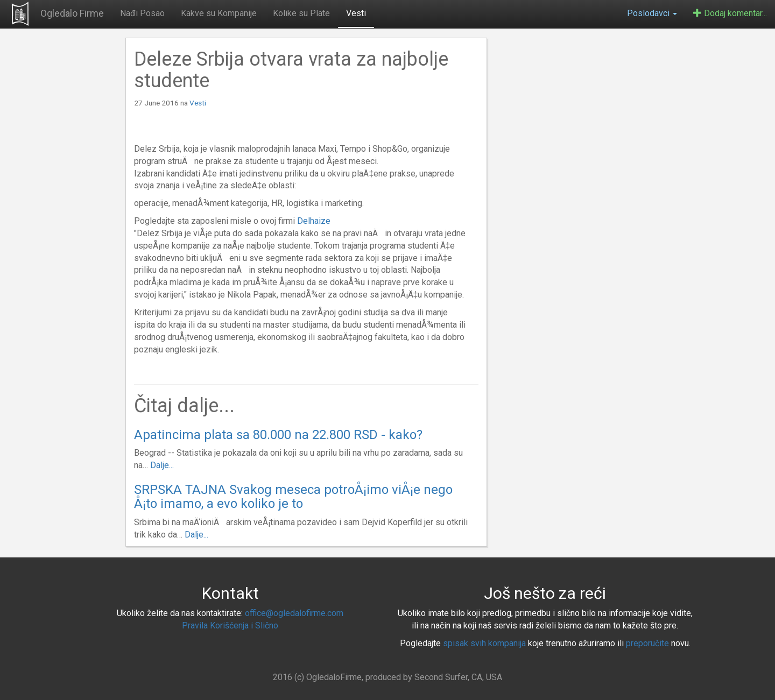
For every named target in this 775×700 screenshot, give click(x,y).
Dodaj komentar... (730, 13)
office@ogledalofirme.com (294, 613)
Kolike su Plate (301, 13)
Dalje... (162, 465)
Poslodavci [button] (652, 13)
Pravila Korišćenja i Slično (230, 625)
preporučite (647, 643)
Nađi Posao (142, 13)
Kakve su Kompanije (219, 13)
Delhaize (314, 221)
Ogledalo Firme (72, 13)
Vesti (356, 13)
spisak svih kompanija (484, 643)
